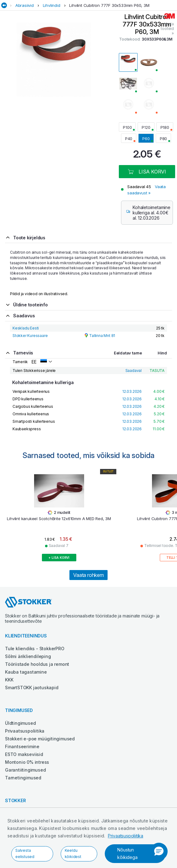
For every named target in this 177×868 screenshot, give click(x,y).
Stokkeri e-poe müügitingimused (40, 739)
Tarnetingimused (23, 778)
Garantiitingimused (25, 770)
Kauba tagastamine (26, 672)
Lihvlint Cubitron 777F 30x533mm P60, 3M (109, 5)
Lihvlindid (52, 5)
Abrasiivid (25, 5)
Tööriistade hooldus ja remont (37, 664)
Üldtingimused (20, 723)
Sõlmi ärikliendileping (28, 656)
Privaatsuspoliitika (126, 836)
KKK (9, 680)
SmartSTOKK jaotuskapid (32, 688)
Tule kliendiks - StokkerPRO (35, 649)
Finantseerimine (22, 746)
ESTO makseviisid (24, 754)
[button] (159, 851)
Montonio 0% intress (27, 762)
